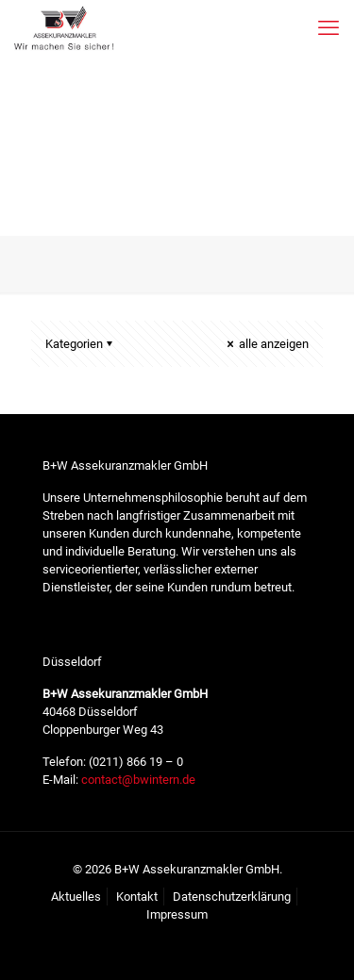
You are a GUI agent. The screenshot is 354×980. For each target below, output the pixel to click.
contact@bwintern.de (137, 780)
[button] (34, 946)
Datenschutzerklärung (232, 897)
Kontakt (137, 897)
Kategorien (80, 344)
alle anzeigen (266, 344)
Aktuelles (76, 897)
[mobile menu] (329, 28)
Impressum (177, 914)
